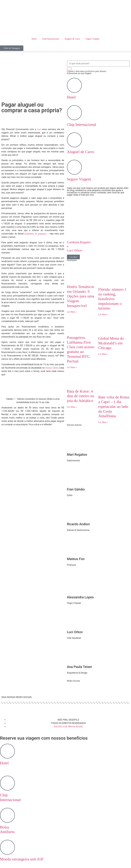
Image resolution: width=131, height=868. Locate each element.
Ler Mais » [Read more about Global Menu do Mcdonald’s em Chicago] (103, 354)
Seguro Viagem (92, 39)
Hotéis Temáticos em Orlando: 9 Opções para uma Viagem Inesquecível (81, 296)
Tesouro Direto (52, 368)
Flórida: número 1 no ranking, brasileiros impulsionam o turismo (112, 299)
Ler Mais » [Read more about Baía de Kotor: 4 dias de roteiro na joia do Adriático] (72, 407)
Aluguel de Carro (72, 39)
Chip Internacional (51, 39)
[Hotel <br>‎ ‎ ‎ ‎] (7, 751)
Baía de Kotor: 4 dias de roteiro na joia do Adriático (81, 396)
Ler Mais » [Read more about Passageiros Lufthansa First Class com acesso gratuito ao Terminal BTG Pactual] (72, 367)
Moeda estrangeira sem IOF (22, 859)
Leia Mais (73, 257)
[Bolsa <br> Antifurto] (7, 815)
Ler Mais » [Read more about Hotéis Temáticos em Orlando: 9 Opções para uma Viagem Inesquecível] (72, 312)
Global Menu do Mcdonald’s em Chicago (111, 343)
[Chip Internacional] (74, 113)
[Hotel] (74, 85)
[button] (65, 52)
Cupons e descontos (87, 71)
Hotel (34, 39)
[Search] (69, 69)
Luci (39, 129)
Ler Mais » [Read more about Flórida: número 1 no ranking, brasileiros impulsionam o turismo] (103, 314)
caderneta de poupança (36, 234)
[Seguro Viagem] (74, 167)
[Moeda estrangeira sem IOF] (7, 847)
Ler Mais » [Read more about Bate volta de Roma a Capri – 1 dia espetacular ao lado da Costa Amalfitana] (103, 422)
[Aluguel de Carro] (74, 140)
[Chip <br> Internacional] (7, 783)
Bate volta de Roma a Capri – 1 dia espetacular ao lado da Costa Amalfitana (114, 407)
